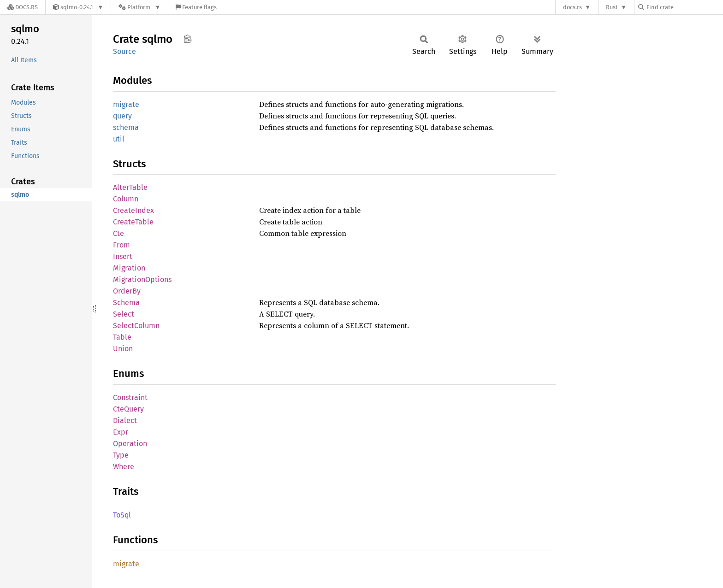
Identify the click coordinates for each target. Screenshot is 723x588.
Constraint (130, 397)
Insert (123, 256)
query (122, 116)
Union (123, 349)
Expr (121, 432)
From (121, 245)
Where (124, 467)
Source (124, 51)
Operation (130, 444)
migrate (126, 104)
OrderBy (127, 291)
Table (122, 337)
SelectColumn (136, 326)
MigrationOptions (142, 279)
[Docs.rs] (23, 7)
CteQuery (128, 409)
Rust (612, 7)
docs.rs (572, 7)
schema (126, 127)
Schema (126, 303)
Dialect (125, 420)
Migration (129, 268)
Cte (119, 233)
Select (124, 314)
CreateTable (133, 222)
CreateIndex (133, 210)
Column (126, 199)
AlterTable (130, 187)
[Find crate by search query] (684, 7)
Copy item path (187, 39)
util (119, 139)
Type (121, 455)
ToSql (122, 515)
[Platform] (139, 7)
